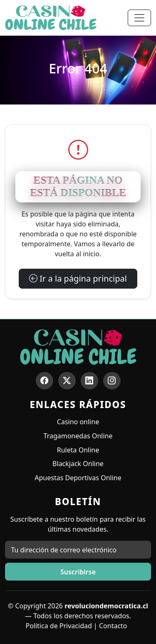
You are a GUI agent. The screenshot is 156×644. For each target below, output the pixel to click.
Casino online (78, 422)
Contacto (113, 626)
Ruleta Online (78, 450)
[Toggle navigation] (139, 18)
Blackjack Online (78, 464)
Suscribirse (78, 572)
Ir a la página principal (78, 278)
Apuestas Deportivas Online (78, 478)
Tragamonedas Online (78, 436)
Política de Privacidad (58, 626)
